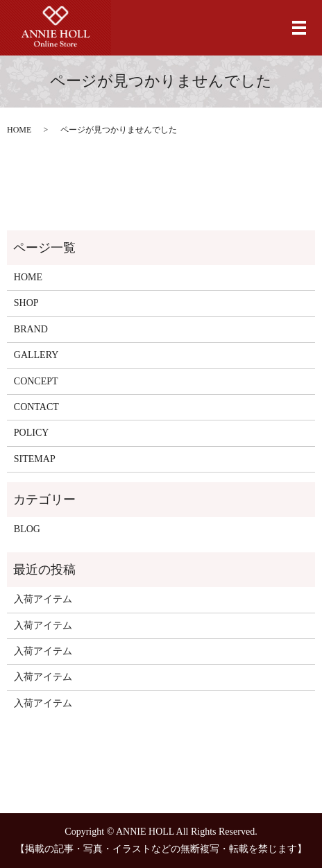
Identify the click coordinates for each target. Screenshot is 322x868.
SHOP (26, 303)
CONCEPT (36, 381)
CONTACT (36, 407)
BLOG (27, 529)
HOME (19, 130)
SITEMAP (35, 459)
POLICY (32, 433)
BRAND (31, 329)
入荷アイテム (43, 599)
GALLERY (36, 355)
